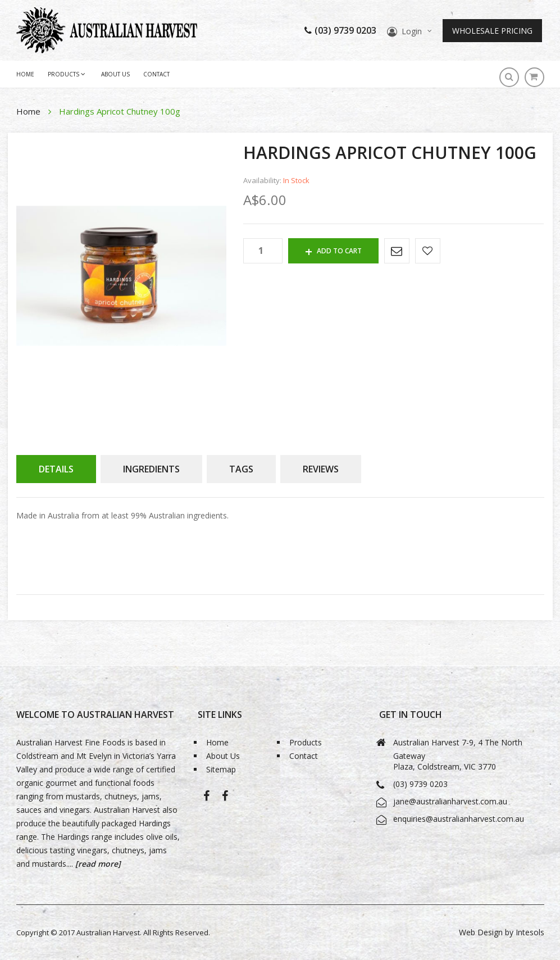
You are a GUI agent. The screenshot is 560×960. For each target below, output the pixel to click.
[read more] (97, 864)
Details (56, 469)
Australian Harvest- (206, 798)
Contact (156, 74)
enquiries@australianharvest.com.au (459, 819)
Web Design (481, 932)
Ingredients (151, 469)
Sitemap (221, 769)
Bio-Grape (225, 798)
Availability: (262, 181)
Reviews (321, 469)
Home (29, 111)
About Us (115, 74)
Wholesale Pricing (492, 31)
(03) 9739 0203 (340, 30)
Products (306, 742)
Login (412, 31)
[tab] (56, 469)
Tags (241, 469)
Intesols (530, 932)
